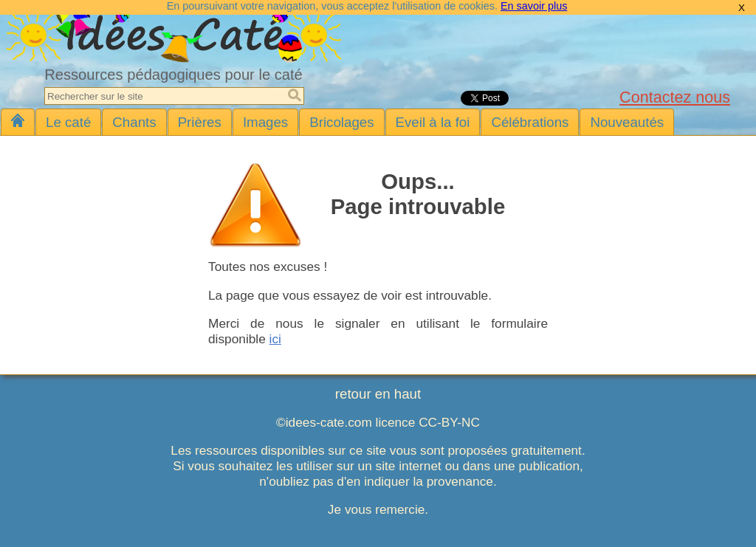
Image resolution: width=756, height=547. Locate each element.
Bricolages (341, 122)
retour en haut (378, 394)
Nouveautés (627, 122)
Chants (134, 122)
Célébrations (530, 122)
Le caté (68, 122)
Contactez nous (675, 97)
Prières (200, 122)
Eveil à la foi (433, 122)
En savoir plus (534, 6)
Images (265, 122)
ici (275, 339)
